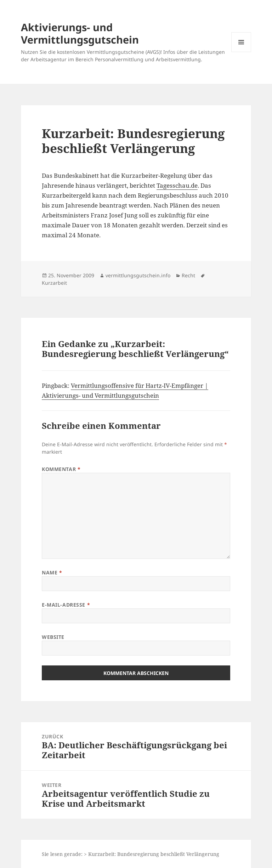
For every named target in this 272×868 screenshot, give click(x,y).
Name (52, 572)
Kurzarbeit (54, 283)
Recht (188, 275)
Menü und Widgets (241, 52)
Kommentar (61, 469)
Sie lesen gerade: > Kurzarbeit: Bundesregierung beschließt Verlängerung (131, 854)
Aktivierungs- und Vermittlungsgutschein (80, 33)
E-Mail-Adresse (66, 605)
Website (53, 637)
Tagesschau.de (177, 185)
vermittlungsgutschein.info (138, 275)
